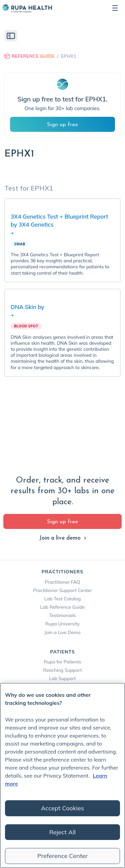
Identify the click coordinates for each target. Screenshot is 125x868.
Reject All (63, 832)
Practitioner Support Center (62, 590)
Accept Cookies (62, 808)
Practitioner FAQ (62, 582)
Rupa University (62, 624)
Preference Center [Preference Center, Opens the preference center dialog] (62, 856)
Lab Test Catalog (62, 599)
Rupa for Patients (62, 662)
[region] (62, 775)
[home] (27, 8)
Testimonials (62, 615)
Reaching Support (62, 670)
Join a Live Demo (63, 632)
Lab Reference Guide (63, 607)
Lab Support (62, 678)
